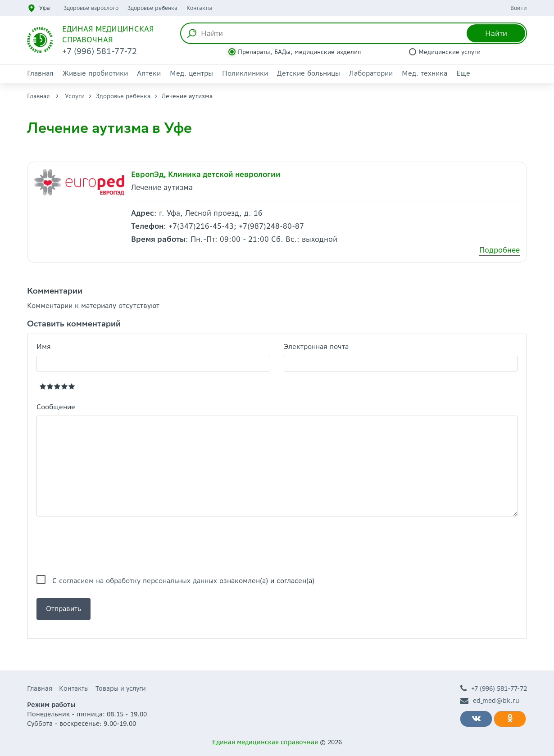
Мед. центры (191, 73)
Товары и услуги (121, 688)
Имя (44, 346)
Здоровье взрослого (91, 8)
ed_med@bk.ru (490, 701)
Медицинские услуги (450, 52)
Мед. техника (425, 73)
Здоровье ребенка (152, 8)
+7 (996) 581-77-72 (494, 689)
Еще (463, 73)
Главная (40, 73)
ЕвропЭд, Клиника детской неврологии (206, 174)
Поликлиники (245, 73)
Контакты (199, 8)
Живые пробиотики (95, 73)
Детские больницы (309, 73)
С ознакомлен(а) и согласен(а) (183, 581)
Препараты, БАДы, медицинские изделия (300, 52)
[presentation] (105, 546)
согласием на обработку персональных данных (138, 581)
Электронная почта (316, 346)
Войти (519, 8)
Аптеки (149, 73)
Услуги (75, 96)
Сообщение (56, 407)
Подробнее (500, 250)
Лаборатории (371, 73)
